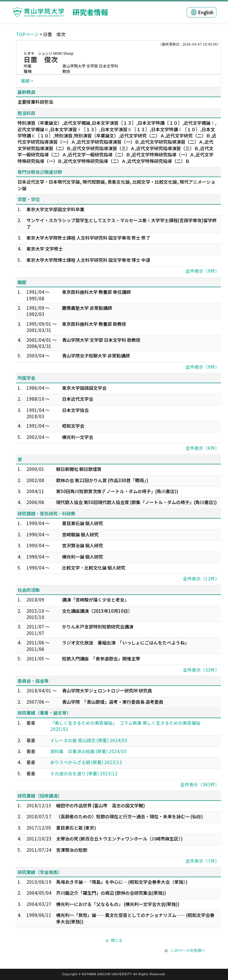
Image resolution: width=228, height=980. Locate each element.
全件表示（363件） (200, 784)
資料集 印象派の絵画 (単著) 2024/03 (88, 751)
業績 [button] (25, 81)
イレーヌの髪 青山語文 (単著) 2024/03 (89, 740)
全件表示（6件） (202, 448)
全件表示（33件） (201, 670)
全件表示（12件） (201, 579)
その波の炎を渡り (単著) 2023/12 (84, 773)
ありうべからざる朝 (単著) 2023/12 (86, 762)
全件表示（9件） (202, 271)
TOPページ (27, 34)
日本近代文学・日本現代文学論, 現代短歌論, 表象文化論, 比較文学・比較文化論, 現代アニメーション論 (116, 185)
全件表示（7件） (202, 861)
